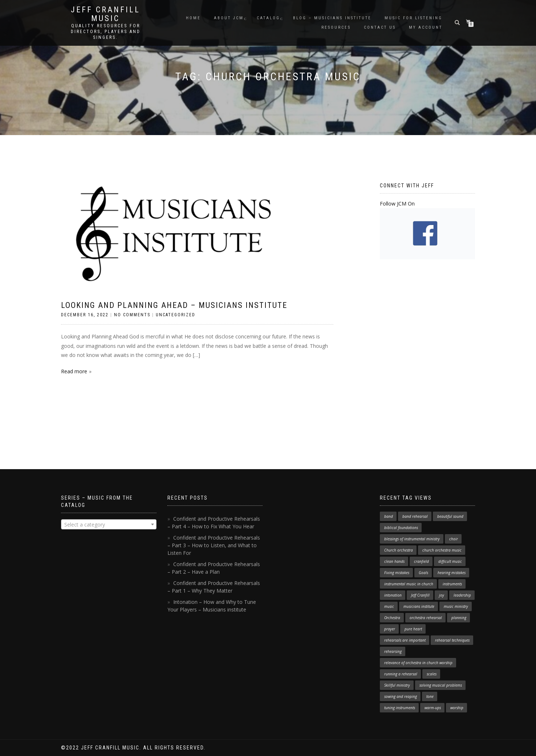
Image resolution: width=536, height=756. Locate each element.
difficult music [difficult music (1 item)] (450, 561)
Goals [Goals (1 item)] (423, 573)
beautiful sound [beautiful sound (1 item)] (450, 516)
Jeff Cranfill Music (105, 14)
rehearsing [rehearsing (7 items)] (393, 651)
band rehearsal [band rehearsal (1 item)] (415, 516)
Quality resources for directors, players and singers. (106, 32)
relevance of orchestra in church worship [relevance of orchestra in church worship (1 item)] (418, 663)
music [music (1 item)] (389, 606)
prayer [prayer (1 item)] (390, 629)
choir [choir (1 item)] (454, 539)
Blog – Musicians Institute (332, 18)
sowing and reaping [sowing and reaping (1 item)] (401, 696)
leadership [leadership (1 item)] (462, 595)
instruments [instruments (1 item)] (452, 584)
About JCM (229, 18)
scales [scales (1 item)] (432, 674)
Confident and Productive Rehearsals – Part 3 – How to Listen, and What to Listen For (214, 545)
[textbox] (109, 525)
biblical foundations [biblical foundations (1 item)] (401, 528)
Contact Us (380, 27)
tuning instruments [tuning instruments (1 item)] (400, 708)
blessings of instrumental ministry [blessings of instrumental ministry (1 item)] (412, 539)
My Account (426, 27)
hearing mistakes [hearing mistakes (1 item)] (452, 573)
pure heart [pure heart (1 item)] (413, 629)
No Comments (132, 315)
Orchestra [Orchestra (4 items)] (392, 618)
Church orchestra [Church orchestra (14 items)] (399, 550)
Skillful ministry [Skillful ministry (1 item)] (397, 685)
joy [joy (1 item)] (442, 595)
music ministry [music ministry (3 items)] (456, 606)
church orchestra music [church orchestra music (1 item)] (442, 550)
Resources (336, 27)
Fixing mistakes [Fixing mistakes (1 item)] (397, 573)
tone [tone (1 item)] (430, 696)
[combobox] (109, 524)
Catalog (268, 18)
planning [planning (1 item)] (459, 618)
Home (193, 18)
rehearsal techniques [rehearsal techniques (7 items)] (452, 640)
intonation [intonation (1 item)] (393, 595)
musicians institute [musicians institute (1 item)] (419, 606)
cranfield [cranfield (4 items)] (421, 561)
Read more (74, 371)
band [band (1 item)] (389, 516)
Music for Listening (413, 18)
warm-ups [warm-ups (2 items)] (433, 708)
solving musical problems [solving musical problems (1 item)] (441, 685)
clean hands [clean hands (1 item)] (394, 561)
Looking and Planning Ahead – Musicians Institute (174, 305)
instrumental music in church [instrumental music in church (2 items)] (409, 584)
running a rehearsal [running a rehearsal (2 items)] (401, 674)
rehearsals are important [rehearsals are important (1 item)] (405, 640)
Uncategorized (176, 315)
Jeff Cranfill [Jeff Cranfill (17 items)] (420, 595)
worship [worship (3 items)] (457, 708)
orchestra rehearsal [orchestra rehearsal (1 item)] (426, 618)
